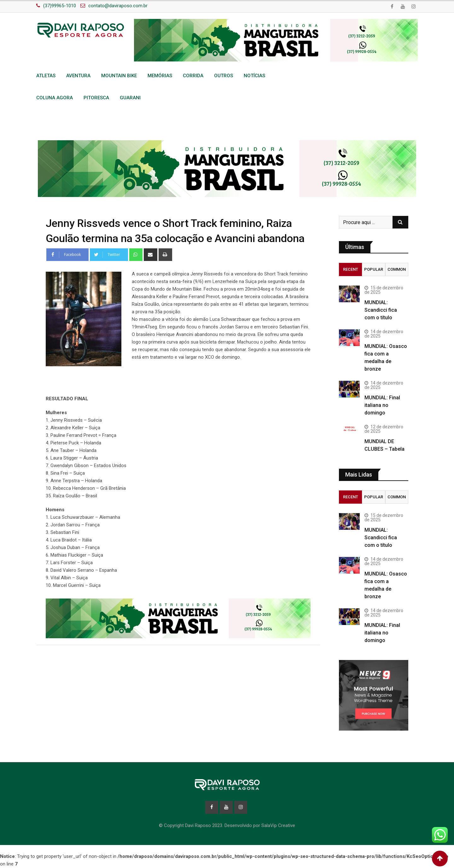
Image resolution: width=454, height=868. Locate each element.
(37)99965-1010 (60, 6)
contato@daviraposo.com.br (118, 6)
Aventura (78, 76)
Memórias (160, 76)
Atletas (46, 76)
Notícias (254, 76)
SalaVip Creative (278, 826)
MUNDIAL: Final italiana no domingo (382, 405)
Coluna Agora (55, 98)
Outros (224, 76)
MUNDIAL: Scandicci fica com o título (381, 310)
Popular (374, 269)
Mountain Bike (119, 76)
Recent (351, 269)
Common (397, 269)
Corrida (193, 76)
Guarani (130, 98)
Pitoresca (96, 98)
